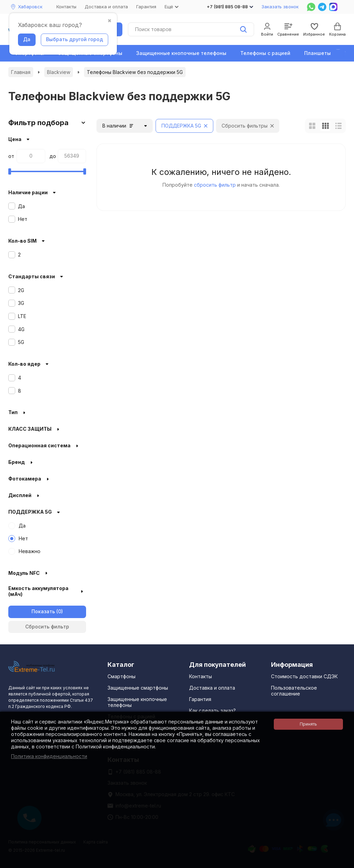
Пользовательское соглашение (294, 691)
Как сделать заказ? (212, 711)
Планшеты (318, 53)
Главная (21, 72)
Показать (43, 611)
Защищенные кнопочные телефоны (181, 53)
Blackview (59, 72)
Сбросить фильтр (47, 627)
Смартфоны (122, 676)
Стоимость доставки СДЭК (304, 676)
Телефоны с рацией (265, 53)
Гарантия (146, 7)
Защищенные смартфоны (138, 688)
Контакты (66, 7)
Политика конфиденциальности (49, 756)
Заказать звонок (280, 7)
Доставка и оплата (106, 7)
